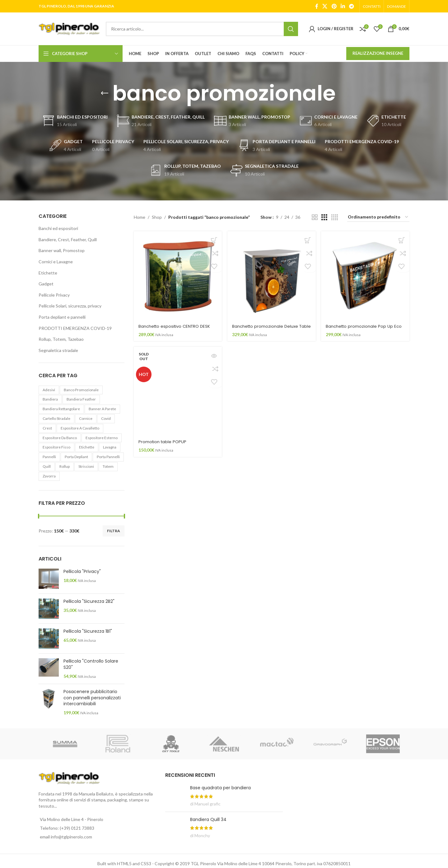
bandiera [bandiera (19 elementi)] (50, 399)
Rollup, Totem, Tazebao (61, 339)
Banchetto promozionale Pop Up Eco (364, 326)
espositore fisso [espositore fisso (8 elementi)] (56, 447)
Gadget (46, 284)
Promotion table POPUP (164, 446)
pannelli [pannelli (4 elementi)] (49, 457)
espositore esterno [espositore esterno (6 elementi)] (102, 438)
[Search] (202, 29)
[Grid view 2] (315, 217)
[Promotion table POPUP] (177, 397)
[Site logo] (69, 28)
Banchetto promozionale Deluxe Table (268, 326)
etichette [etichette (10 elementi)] (87, 447)
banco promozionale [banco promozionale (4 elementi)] (81, 390)
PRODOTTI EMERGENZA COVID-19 (75, 328)
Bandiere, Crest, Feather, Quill (68, 239)
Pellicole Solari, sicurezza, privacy (70, 306)
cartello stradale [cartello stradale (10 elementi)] (56, 418)
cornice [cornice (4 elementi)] (86, 418)
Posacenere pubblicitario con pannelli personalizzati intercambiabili (92, 698)
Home (140, 217)
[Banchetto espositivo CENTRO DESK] (177, 274)
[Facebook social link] (317, 6)
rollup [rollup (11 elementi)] (65, 466)
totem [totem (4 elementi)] (108, 466)
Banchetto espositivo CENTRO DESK (177, 323)
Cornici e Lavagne (56, 262)
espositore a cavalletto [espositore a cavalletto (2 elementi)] (80, 428)
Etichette (48, 273)
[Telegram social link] (352, 6)
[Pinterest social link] (334, 6)
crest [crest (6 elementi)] (47, 428)
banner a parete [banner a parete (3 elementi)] (102, 409)
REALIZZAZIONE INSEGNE (378, 53)
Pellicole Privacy (54, 295)
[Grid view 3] (324, 217)
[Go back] (105, 93)
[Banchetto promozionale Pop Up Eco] (367, 274)
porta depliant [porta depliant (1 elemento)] (76, 457)
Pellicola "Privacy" (82, 572)
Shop (157, 217)
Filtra (114, 531)
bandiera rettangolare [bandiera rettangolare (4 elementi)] (61, 409)
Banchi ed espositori (58, 228)
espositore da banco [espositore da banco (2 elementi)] (60, 438)
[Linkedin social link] (343, 6)
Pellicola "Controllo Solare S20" (91, 664)
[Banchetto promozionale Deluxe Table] (272, 274)
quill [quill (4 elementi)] (47, 466)
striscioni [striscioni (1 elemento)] (86, 466)
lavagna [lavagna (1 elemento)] (110, 447)
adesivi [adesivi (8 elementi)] (49, 390)
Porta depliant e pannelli (62, 317)
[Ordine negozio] (378, 217)
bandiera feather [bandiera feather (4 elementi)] (81, 399)
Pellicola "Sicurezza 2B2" (89, 601)
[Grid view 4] (335, 217)
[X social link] (325, 6)
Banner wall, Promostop (62, 250)
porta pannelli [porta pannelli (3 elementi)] (108, 457)
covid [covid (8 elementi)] (106, 418)
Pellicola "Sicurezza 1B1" (88, 631)
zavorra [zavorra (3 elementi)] (49, 476)
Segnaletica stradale (58, 350)
